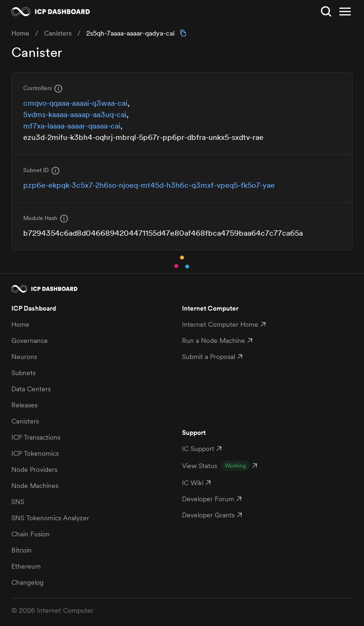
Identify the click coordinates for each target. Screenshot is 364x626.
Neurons (24, 357)
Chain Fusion (31, 534)
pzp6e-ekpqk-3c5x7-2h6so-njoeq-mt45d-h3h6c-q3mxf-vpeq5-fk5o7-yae (149, 185)
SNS (18, 502)
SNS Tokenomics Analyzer (50, 518)
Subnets (23, 373)
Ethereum (26, 566)
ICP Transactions (36, 437)
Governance (30, 341)
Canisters (25, 421)
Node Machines (35, 486)
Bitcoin (22, 550)
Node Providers (34, 469)
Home (20, 324)
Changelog (27, 582)
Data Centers (31, 389)
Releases (24, 405)
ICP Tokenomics (35, 453)
